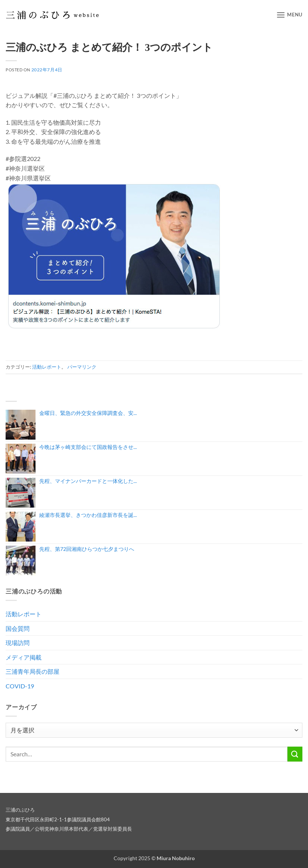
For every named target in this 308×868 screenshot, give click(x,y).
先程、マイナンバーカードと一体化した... (88, 481)
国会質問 (18, 628)
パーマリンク (82, 367)
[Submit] (295, 754)
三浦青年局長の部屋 (33, 671)
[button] (289, 15)
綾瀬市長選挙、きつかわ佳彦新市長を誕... (88, 515)
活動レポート (47, 367)
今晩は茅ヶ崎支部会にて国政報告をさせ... (88, 447)
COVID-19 (20, 686)
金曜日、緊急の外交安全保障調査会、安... (88, 413)
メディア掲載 (24, 657)
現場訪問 (18, 643)
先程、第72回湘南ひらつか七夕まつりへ (87, 549)
